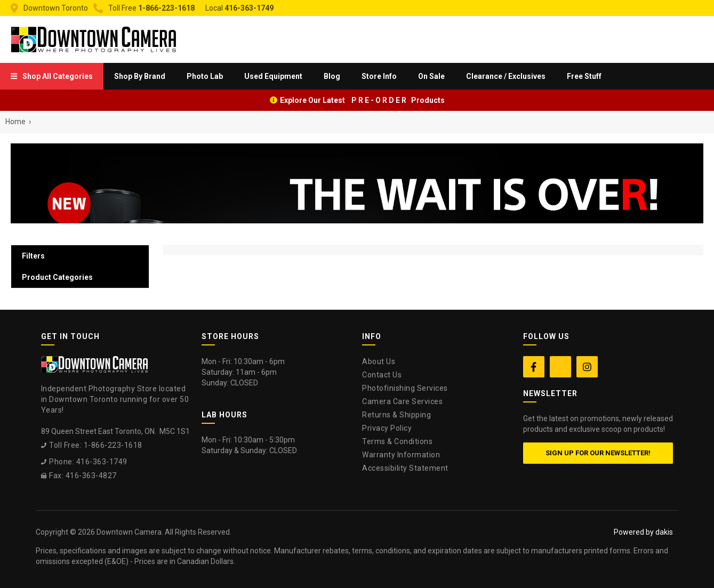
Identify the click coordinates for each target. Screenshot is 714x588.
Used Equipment (273, 76)
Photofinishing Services (405, 388)
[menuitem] (52, 76)
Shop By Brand (140, 76)
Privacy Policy (387, 428)
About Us (379, 361)
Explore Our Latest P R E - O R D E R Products (362, 100)
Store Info (379, 76)
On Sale (431, 76)
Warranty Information (401, 455)
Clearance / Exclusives (506, 76)
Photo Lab (205, 76)
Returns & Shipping (396, 415)
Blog (332, 76)
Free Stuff (584, 76)
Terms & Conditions (397, 441)
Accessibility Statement (405, 468)
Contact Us (382, 375)
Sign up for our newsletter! (598, 453)
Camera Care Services (402, 401)
